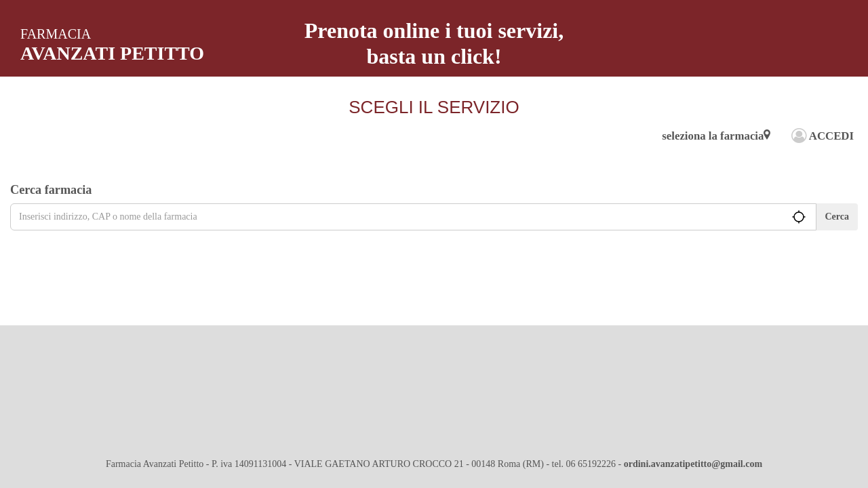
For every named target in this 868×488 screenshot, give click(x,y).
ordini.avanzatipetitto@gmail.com (693, 464)
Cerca (837, 217)
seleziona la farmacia (716, 136)
